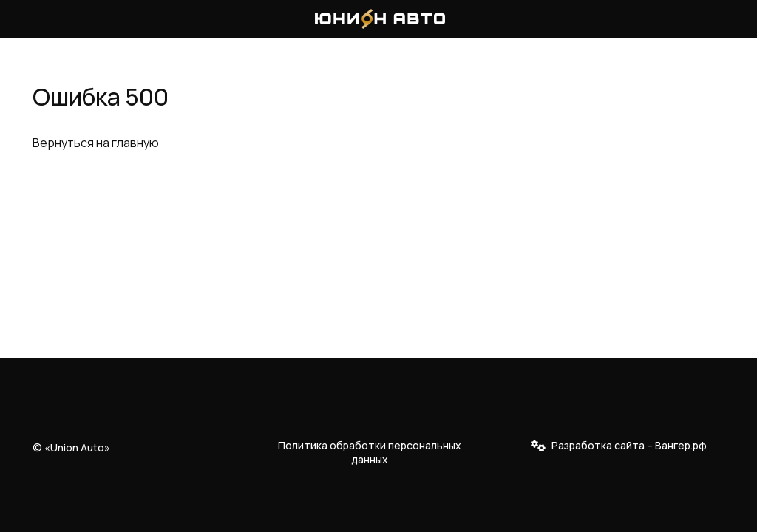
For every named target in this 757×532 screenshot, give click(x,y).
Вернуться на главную (96, 143)
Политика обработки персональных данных (370, 453)
